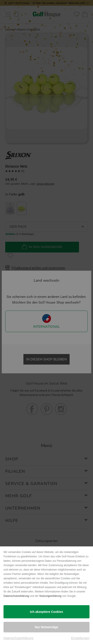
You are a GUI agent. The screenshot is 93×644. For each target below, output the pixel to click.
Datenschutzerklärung (16, 596)
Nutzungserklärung (50, 596)
